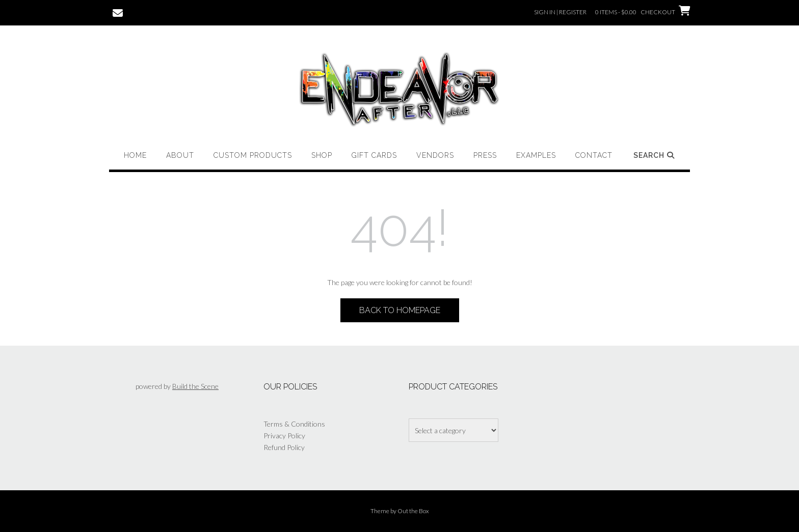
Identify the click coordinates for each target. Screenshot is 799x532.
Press (485, 155)
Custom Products (253, 155)
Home (135, 155)
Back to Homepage (400, 310)
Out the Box (413, 511)
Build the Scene (195, 386)
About (180, 155)
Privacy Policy (284, 436)
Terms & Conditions (294, 424)
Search (655, 155)
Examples (536, 155)
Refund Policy (284, 447)
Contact (594, 155)
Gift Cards (374, 155)
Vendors (435, 155)
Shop (322, 155)
